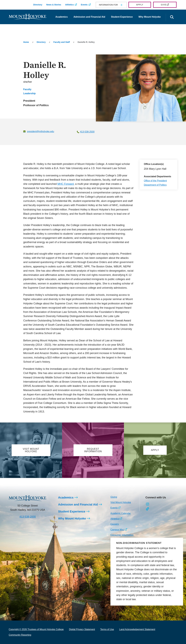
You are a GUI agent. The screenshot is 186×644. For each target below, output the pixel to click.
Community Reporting (20, 635)
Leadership (29, 93)
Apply (140, 5)
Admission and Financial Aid (89, 17)
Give (164, 5)
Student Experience (122, 17)
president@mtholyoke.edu (41, 131)
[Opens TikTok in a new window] (148, 509)
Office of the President (155, 181)
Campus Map (117, 530)
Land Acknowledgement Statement (137, 629)
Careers (115, 524)
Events (84, 5)
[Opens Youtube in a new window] (167, 504)
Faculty (27, 89)
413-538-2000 (28, 517)
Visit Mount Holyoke (121, 502)
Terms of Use (107, 629)
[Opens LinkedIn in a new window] (161, 504)
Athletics (69, 5)
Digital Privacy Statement (82, 629)
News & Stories (54, 5)
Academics (62, 17)
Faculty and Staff (62, 42)
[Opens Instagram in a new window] (148, 504)
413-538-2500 (87, 132)
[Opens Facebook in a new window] (154, 504)
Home (26, 42)
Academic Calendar (121, 513)
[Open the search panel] (172, 17)
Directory (38, 5)
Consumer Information (122, 535)
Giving (114, 497)
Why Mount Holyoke (150, 17)
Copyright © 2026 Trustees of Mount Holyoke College (36, 629)
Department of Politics (155, 185)
